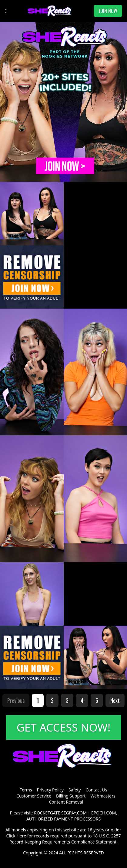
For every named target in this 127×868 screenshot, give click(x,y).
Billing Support (71, 796)
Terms (26, 790)
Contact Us (96, 790)
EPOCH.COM (104, 813)
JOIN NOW (108, 11)
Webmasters (103, 796)
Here (21, 836)
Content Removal (66, 802)
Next (115, 700)
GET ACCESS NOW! (64, 727)
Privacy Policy (50, 790)
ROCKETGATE (47, 813)
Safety (75, 790)
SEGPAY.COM (74, 813)
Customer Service (34, 796)
